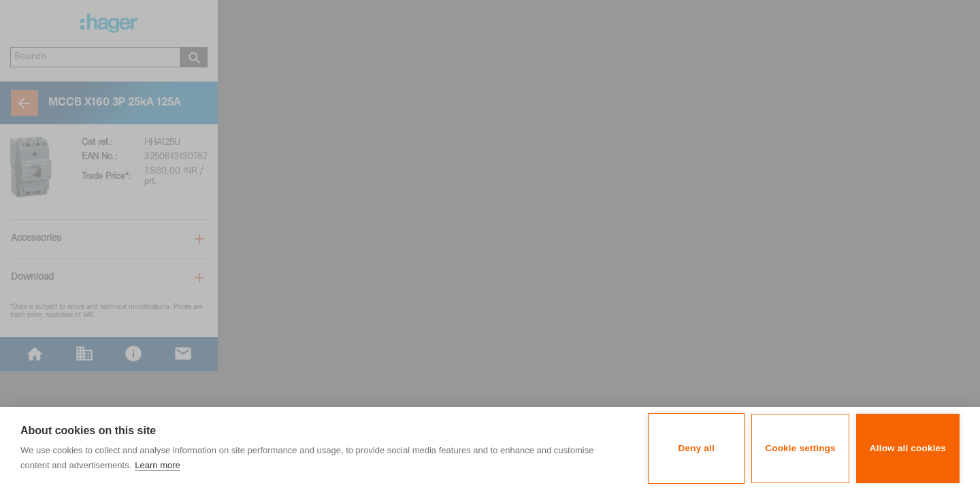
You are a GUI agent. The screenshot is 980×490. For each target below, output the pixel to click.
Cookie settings (800, 448)
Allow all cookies (908, 448)
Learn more (157, 465)
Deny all (697, 448)
